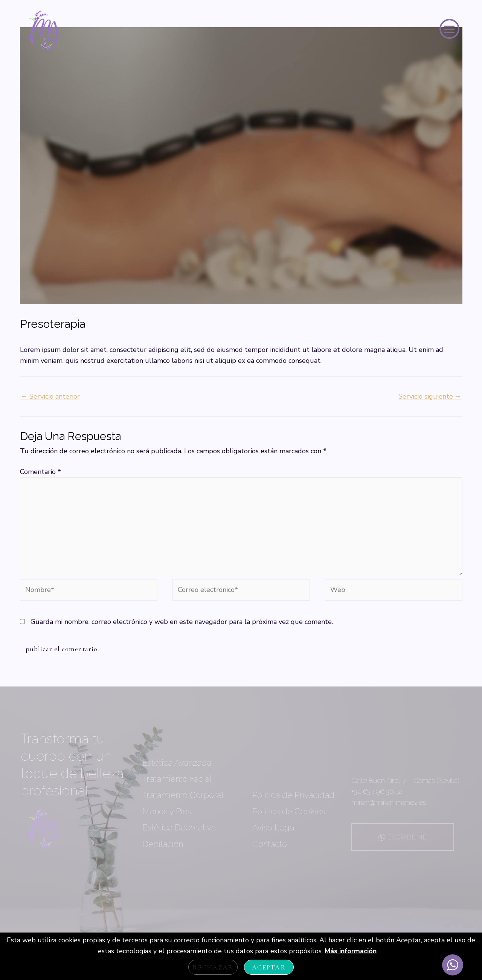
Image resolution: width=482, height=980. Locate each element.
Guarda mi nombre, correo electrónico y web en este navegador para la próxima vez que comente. (182, 622)
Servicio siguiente (430, 396)
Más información (351, 951)
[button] (449, 29)
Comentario (40, 472)
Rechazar (213, 967)
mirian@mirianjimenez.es (389, 802)
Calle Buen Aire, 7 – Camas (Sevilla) (405, 780)
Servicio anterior (50, 396)
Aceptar (269, 967)
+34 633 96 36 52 (377, 791)
